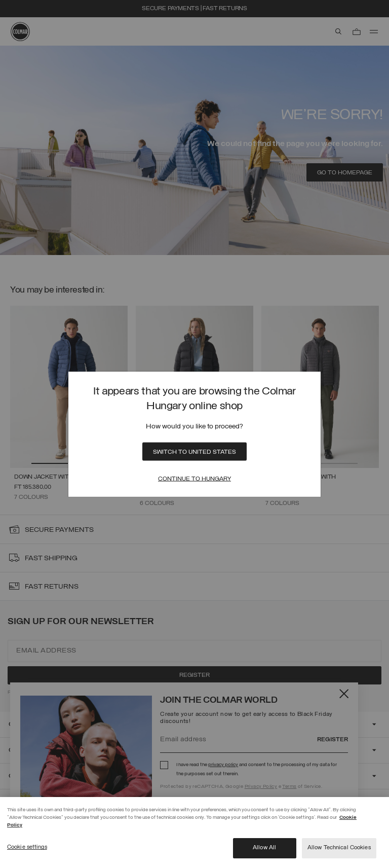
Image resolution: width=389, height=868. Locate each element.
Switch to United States (194, 452)
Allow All (264, 848)
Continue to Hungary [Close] (194, 479)
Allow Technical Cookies (339, 848)
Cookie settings (27, 847)
